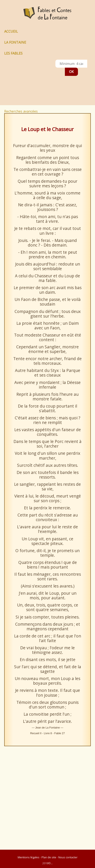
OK (71, 72)
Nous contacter (68, 857)
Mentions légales (29, 857)
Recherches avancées (21, 111)
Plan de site (49, 857)
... (52, 863)
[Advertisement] (24, 82)
